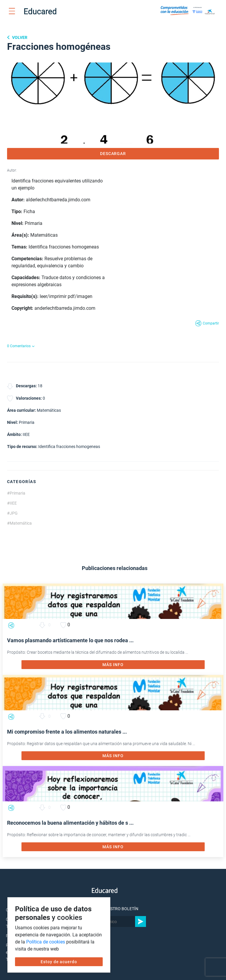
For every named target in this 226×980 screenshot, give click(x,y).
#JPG (12, 513)
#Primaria (16, 493)
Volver (19, 37)
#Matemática (19, 523)
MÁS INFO (113, 665)
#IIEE (12, 503)
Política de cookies (46, 942)
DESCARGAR (113, 154)
